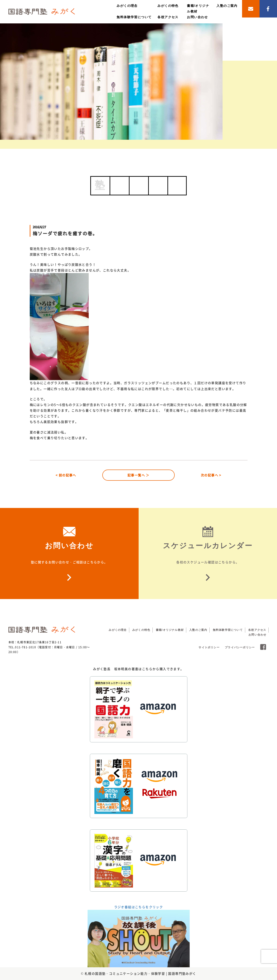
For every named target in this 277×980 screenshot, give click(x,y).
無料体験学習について (134, 17)
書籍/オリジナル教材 (170, 630)
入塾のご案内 (227, 6)
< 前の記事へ (66, 475)
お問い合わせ (197, 17)
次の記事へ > (211, 475)
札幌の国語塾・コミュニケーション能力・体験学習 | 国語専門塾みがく (140, 973)
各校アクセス (168, 17)
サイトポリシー (209, 647)
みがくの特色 (168, 6)
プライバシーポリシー (240, 647)
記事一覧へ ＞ (138, 475)
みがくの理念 (127, 6)
